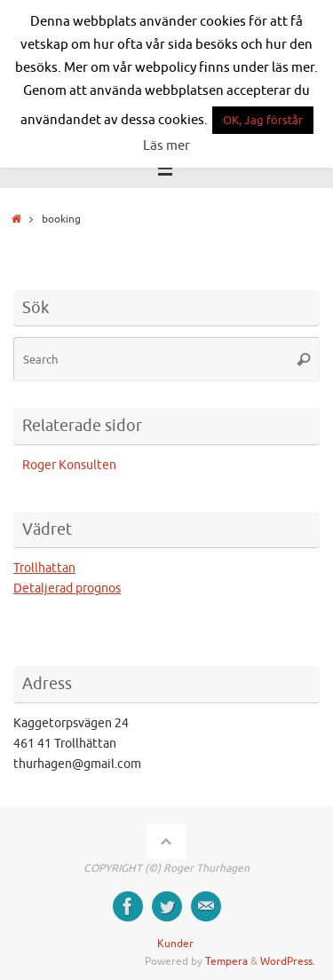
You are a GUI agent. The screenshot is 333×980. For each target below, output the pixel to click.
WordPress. (288, 961)
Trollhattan (44, 568)
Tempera (226, 961)
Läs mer (166, 146)
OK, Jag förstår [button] (263, 120)
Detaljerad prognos (67, 588)
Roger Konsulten (69, 465)
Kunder (175, 944)
